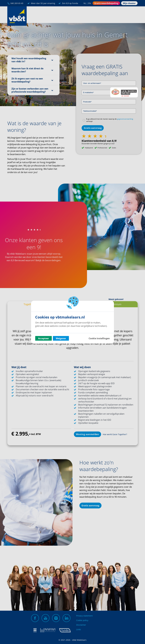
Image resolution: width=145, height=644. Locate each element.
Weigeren (61, 338)
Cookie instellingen (99, 338)
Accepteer (43, 338)
